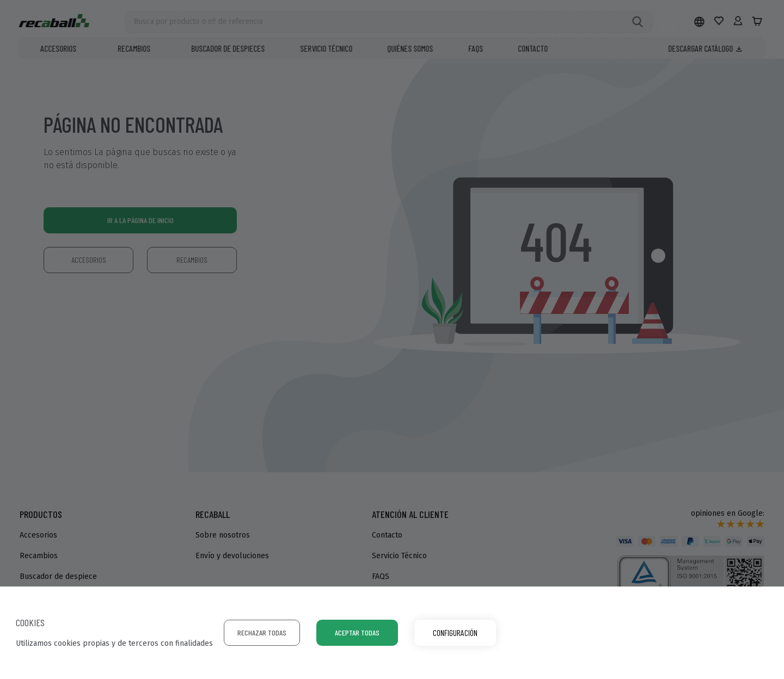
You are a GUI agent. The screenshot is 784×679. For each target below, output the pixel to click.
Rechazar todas (262, 632)
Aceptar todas (357, 632)
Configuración (455, 632)
